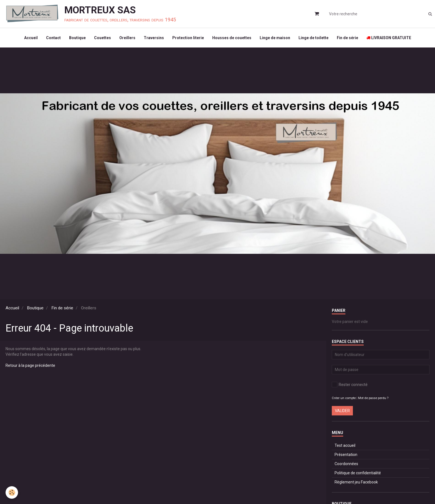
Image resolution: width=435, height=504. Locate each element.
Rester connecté (350, 385)
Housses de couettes (232, 38)
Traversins (154, 38)
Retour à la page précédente (30, 365)
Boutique (77, 38)
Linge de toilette (313, 38)
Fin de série (347, 38)
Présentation (346, 455)
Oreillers (127, 38)
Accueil (31, 38)
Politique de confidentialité (358, 473)
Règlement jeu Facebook (356, 482)
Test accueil (345, 445)
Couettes (103, 38)
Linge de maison (275, 38)
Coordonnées (346, 464)
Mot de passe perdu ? (373, 398)
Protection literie (188, 38)
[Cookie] (12, 492)
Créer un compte (344, 398)
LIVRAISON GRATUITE (389, 38)
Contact (53, 38)
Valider (342, 411)
